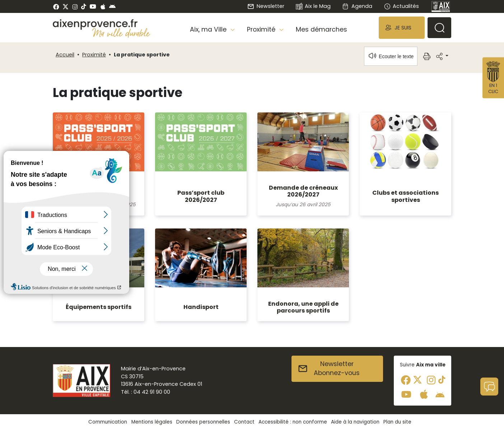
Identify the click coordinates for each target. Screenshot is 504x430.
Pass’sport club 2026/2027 (201, 196)
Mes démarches (321, 29)
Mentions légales (152, 422)
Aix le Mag (313, 7)
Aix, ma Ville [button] (209, 29)
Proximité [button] (262, 29)
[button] (402, 27)
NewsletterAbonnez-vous (329, 369)
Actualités (401, 6)
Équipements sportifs (99, 307)
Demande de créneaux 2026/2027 (303, 191)
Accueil (65, 55)
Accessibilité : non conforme (293, 422)
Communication (108, 422)
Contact (244, 422)
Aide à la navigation (355, 422)
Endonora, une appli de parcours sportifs (303, 307)
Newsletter (266, 6)
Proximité (94, 55)
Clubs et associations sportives (405, 196)
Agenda (357, 6)
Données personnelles (203, 422)
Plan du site (397, 422)
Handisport (201, 307)
